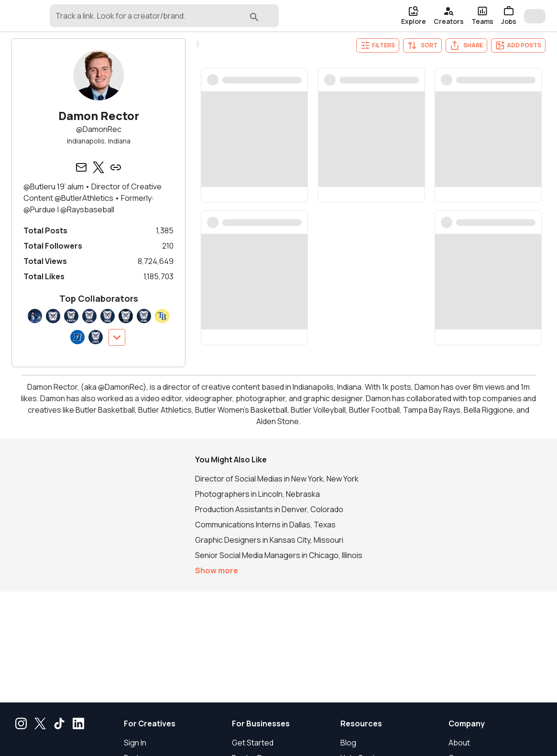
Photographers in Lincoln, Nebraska (257, 494)
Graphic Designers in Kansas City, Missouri (269, 540)
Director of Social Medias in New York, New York (277, 479)
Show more (217, 570)
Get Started (253, 743)
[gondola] (43, 16)
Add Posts (518, 45)
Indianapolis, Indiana (99, 141)
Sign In (135, 743)
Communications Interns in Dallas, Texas (265, 525)
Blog (348, 743)
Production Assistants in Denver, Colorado (269, 509)
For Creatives (150, 723)
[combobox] (180, 20)
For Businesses (261, 723)
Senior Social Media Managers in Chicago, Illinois (279, 555)
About (459, 743)
